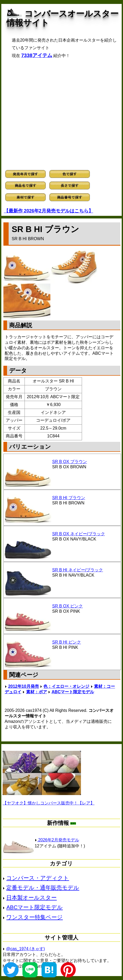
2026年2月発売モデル (57, 840)
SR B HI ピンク (67, 642)
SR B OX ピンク (68, 606)
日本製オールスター (31, 897)
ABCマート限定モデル (73, 692)
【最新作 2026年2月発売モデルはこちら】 (49, 211)
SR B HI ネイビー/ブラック (78, 570)
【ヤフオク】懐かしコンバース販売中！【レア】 (49, 803)
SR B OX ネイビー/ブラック (79, 534)
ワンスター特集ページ (34, 917)
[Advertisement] (61, 114)
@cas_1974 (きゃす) (25, 949)
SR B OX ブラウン (70, 462)
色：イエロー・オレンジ (66, 686)
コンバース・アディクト (38, 878)
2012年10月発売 (23, 686)
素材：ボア (37, 692)
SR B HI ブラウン (69, 498)
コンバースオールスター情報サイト (63, 18)
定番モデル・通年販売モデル (43, 888)
